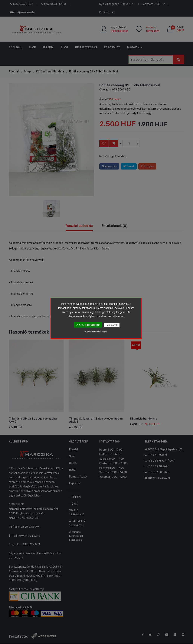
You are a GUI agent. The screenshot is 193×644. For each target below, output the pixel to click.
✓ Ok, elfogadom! (88, 325)
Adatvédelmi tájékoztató (96, 332)
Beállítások (112, 325)
